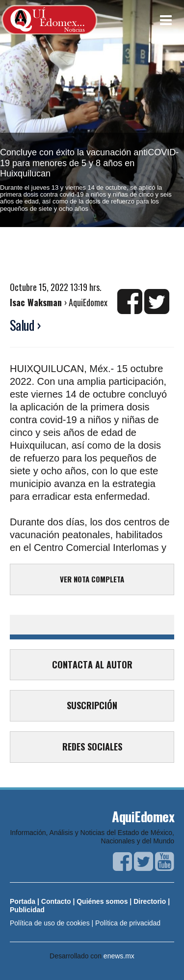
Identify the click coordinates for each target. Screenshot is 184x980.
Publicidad (27, 910)
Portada (23, 901)
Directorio (150, 901)
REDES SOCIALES (92, 747)
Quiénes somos (102, 901)
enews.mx (119, 956)
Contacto (56, 901)
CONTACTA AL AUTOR (92, 664)
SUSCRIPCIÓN (92, 705)
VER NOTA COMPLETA (92, 579)
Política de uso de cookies (50, 923)
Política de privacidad (128, 923)
